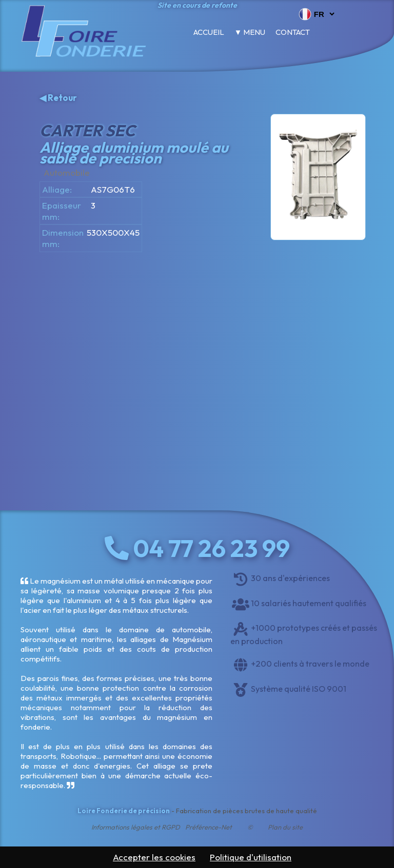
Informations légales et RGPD (136, 827)
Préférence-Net (209, 827)
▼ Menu (250, 32)
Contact (293, 32)
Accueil (209, 32)
